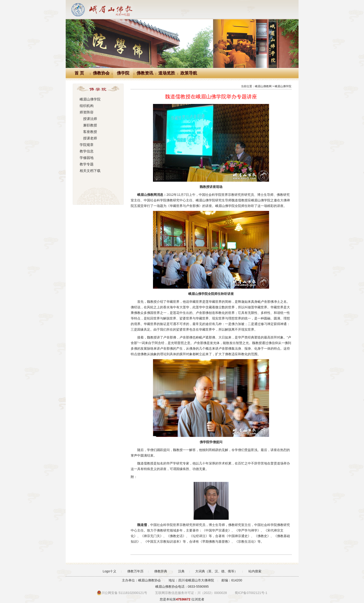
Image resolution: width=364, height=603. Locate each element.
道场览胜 (167, 73)
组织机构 (86, 106)
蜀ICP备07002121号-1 (251, 593)
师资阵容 (86, 112)
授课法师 (88, 119)
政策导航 (189, 73)
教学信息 (86, 151)
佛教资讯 (145, 73)
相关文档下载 (89, 171)
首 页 (79, 73)
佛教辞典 (161, 571)
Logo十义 (109, 571)
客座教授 (88, 132)
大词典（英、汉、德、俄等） (216, 571)
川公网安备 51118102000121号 (122, 593)
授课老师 (88, 138)
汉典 (181, 571)
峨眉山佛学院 (89, 99)
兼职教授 (88, 125)
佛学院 (123, 73)
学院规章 (86, 145)
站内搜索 (255, 571)
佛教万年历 (135, 571)
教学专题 (86, 164)
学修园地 (86, 158)
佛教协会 (101, 73)
